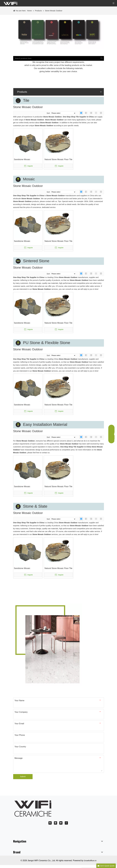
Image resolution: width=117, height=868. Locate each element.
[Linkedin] (56, 823)
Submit (23, 777)
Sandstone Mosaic (22, 159)
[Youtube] (61, 823)
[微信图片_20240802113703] (59, 32)
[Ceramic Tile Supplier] (48, 645)
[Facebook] (50, 823)
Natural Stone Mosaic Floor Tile (58, 159)
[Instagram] (66, 823)
